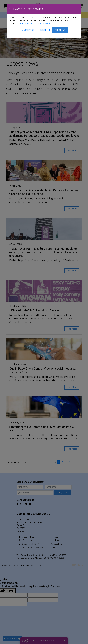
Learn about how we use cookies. (34, 23)
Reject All (44, 30)
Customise (28, 30)
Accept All (60, 30)
